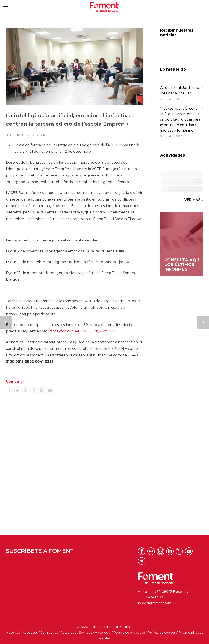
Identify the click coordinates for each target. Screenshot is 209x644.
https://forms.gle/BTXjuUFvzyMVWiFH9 (83, 331)
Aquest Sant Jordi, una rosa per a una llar (180, 90)
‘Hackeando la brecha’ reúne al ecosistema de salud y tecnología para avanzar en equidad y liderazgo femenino (180, 119)
